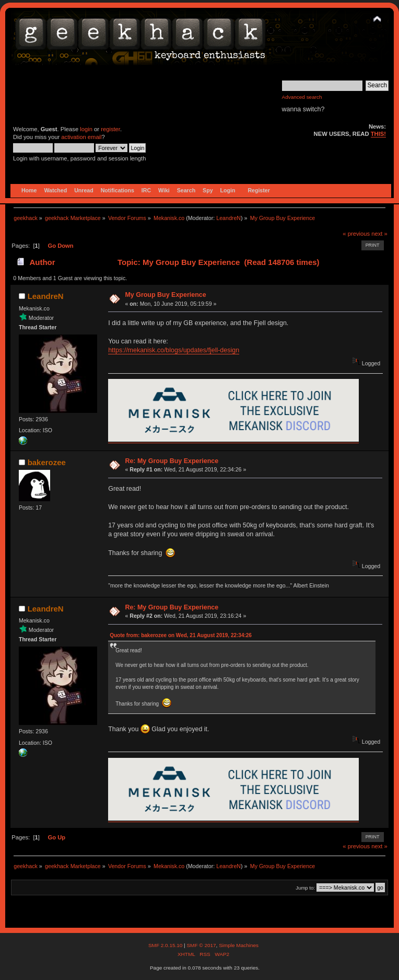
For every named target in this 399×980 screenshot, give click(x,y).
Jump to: (305, 888)
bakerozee (47, 462)
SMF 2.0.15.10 (166, 945)
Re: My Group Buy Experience (172, 461)
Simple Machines (239, 945)
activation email (81, 137)
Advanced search (302, 97)
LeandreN (228, 218)
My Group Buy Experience (165, 295)
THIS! (378, 134)
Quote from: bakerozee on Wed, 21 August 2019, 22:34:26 (181, 635)
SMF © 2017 (201, 945)
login (86, 129)
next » (379, 234)
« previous (356, 234)
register (110, 129)
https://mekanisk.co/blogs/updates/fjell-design (174, 350)
